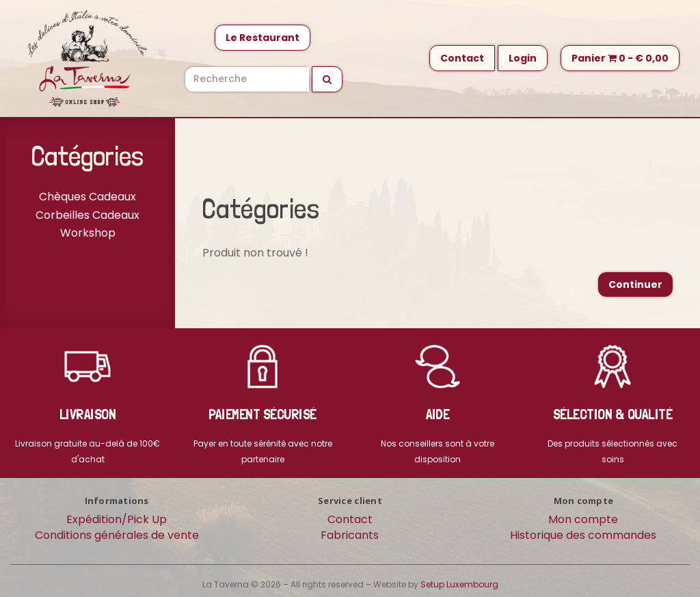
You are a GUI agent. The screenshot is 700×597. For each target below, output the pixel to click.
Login (523, 58)
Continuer (635, 284)
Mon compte (583, 519)
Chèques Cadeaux (87, 197)
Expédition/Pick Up (117, 519)
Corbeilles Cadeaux (87, 215)
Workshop (88, 233)
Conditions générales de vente (117, 535)
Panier (620, 58)
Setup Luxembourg (459, 584)
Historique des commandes (583, 535)
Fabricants (350, 535)
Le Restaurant (262, 38)
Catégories (87, 156)
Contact (462, 58)
